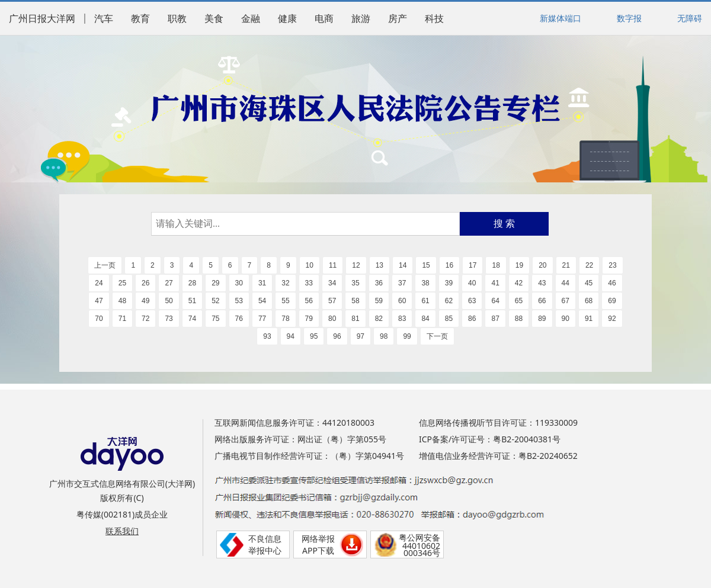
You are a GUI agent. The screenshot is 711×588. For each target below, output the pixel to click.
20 (542, 265)
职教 (177, 19)
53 (239, 301)
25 (122, 283)
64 (495, 301)
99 (407, 336)
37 (402, 283)
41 (495, 283)
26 (145, 283)
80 (332, 319)
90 (566, 319)
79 (309, 319)
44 (566, 283)
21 (566, 265)
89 (542, 319)
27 (169, 283)
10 (310, 265)
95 (314, 336)
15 (426, 265)
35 (355, 283)
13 (379, 265)
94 (291, 336)
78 (285, 319)
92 (612, 319)
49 (145, 301)
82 (379, 319)
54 (262, 301)
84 (425, 319)
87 (495, 319)
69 (612, 301)
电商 (324, 19)
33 (309, 283)
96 (337, 336)
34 (332, 283)
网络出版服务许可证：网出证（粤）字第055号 (300, 439)
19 (519, 265)
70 (99, 319)
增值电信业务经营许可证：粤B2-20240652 (498, 456)
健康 (287, 19)
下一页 (437, 336)
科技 (434, 19)
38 (425, 283)
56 (309, 301)
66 (542, 301)
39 (449, 283)
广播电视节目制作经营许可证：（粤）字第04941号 (309, 456)
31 (262, 283)
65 (519, 301)
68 (589, 301)
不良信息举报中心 (265, 544)
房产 (398, 19)
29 (215, 283)
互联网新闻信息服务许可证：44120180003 (294, 422)
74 (192, 319)
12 (356, 265)
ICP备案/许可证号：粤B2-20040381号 (490, 439)
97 (361, 336)
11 (333, 265)
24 (99, 283)
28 (192, 283)
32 (285, 283)
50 (169, 301)
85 (449, 319)
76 (239, 319)
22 (589, 265)
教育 (140, 19)
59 (379, 301)
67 (566, 301)
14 (403, 265)
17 (473, 265)
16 (449, 265)
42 (519, 283)
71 (122, 319)
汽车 (104, 19)
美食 (214, 19)
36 (379, 283)
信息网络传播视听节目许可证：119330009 (498, 422)
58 (355, 301)
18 (496, 265)
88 (519, 319)
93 (267, 336)
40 (472, 283)
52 (215, 301)
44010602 (421, 546)
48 (122, 301)
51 (192, 301)
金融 (251, 19)
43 (542, 283)
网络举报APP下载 (318, 544)
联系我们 (122, 531)
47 (99, 301)
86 (472, 319)
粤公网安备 (419, 537)
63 (472, 301)
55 (285, 301)
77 (262, 319)
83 (402, 319)
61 (425, 301)
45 (589, 283)
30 (239, 283)
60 (402, 301)
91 (589, 319)
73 (169, 319)
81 (355, 319)
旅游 (361, 19)
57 (332, 301)
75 (215, 319)
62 (449, 301)
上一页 (105, 265)
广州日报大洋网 (42, 19)
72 (145, 319)
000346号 (422, 553)
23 (612, 265)
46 (612, 283)
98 (384, 336)
